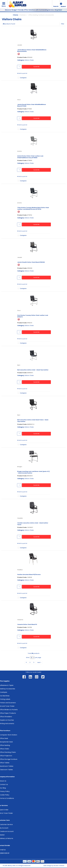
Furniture (23, 15)
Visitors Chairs (29, 60)
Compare (22, 78)
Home (15, 15)
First (19, 100)
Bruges (20, 467)
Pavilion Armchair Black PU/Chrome (29, 575)
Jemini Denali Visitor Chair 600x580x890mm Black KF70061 (32, 105)
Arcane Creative (59, 866)
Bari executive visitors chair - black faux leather (33, 370)
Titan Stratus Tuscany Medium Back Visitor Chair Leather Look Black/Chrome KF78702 (33, 208)
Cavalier (20, 518)
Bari (19, 365)
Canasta (20, 620)
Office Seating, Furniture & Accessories (41, 15)
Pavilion (20, 570)
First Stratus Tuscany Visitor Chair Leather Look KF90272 (33, 316)
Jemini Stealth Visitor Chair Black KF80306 (31, 262)
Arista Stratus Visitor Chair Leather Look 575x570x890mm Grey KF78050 (30, 157)
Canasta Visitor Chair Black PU (27, 624)
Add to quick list (22, 73)
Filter (63, 24)
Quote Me (36, 67)
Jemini (20, 45)
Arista (19, 151)
